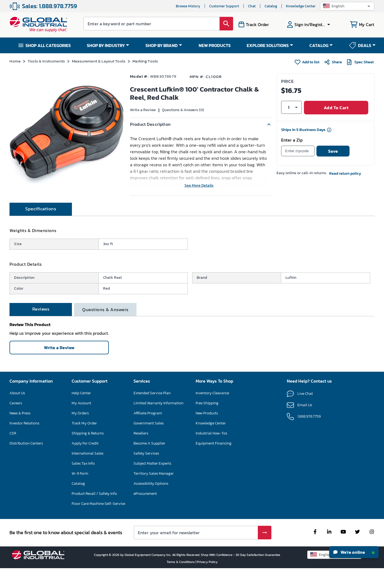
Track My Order (84, 443)
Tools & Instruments (46, 61)
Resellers (141, 453)
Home (15, 61)
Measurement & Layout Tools (99, 61)
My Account (81, 423)
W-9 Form (80, 493)
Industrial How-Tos (211, 453)
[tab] (41, 229)
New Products (207, 433)
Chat (252, 6)
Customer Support (224, 6)
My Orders (80, 433)
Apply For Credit (85, 463)
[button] (347, 6)
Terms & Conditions (181, 581)
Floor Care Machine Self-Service (98, 523)
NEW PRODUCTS (215, 45)
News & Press (20, 433)
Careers (16, 423)
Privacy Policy (207, 581)
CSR (13, 453)
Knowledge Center (301, 6)
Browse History (188, 6)
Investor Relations (24, 443)
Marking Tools (145, 61)
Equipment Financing (214, 463)
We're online (354, 552)
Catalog (271, 6)
